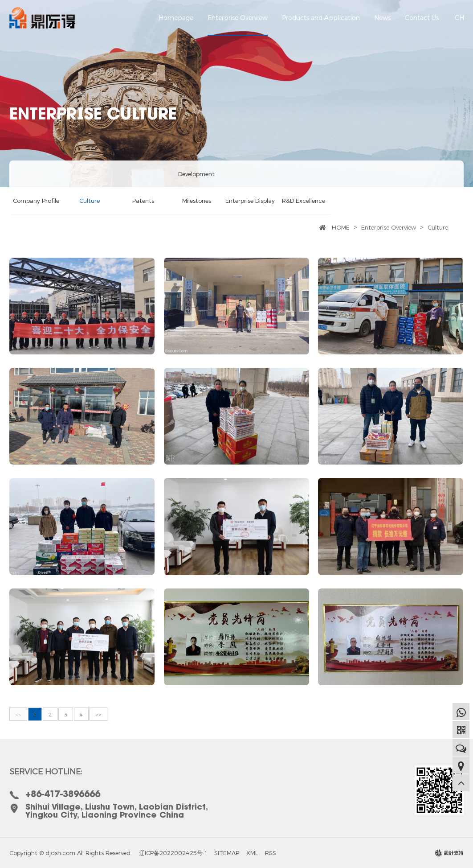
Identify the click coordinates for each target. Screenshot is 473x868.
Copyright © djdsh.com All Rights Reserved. (71, 853)
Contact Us (422, 25)
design (449, 856)
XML (252, 853)
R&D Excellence (304, 201)
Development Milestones (196, 187)
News (382, 25)
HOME (341, 227)
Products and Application (321, 25)
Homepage (176, 25)
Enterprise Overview (238, 25)
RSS (271, 853)
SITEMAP (227, 853)
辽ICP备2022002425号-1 (173, 853)
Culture (90, 201)
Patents (143, 201)
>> (98, 714)
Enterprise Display (250, 201)
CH (459, 18)
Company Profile (36, 201)
